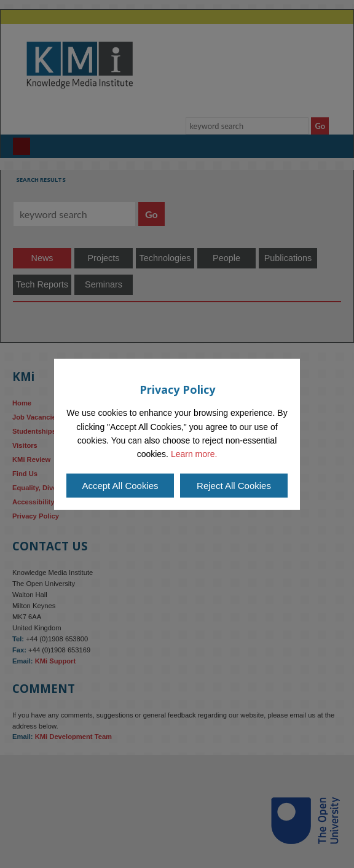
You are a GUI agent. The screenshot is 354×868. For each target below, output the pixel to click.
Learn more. (194, 454)
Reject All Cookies (234, 486)
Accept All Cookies (120, 486)
